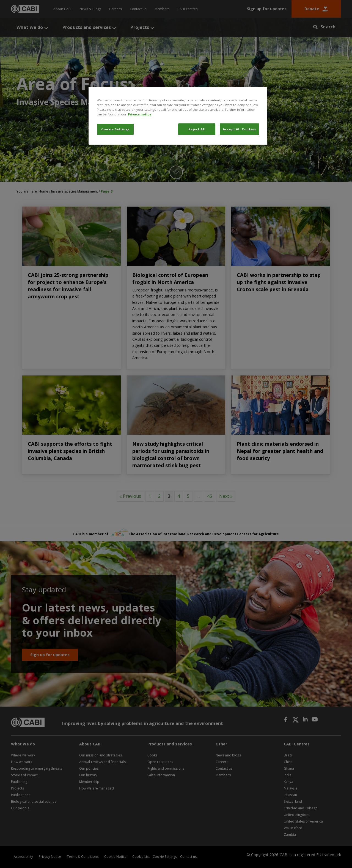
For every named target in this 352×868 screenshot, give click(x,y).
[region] (178, 116)
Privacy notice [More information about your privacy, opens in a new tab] (140, 114)
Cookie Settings (115, 129)
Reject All (197, 129)
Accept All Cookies (239, 129)
